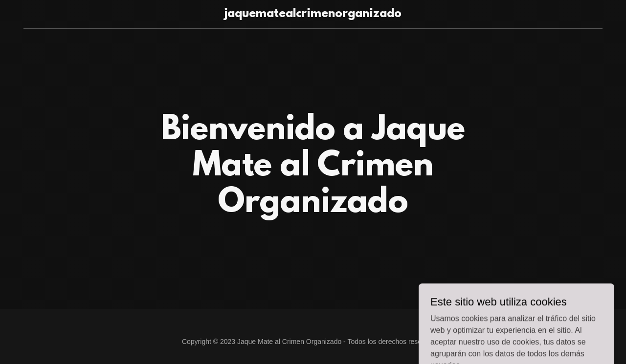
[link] (313, 14)
